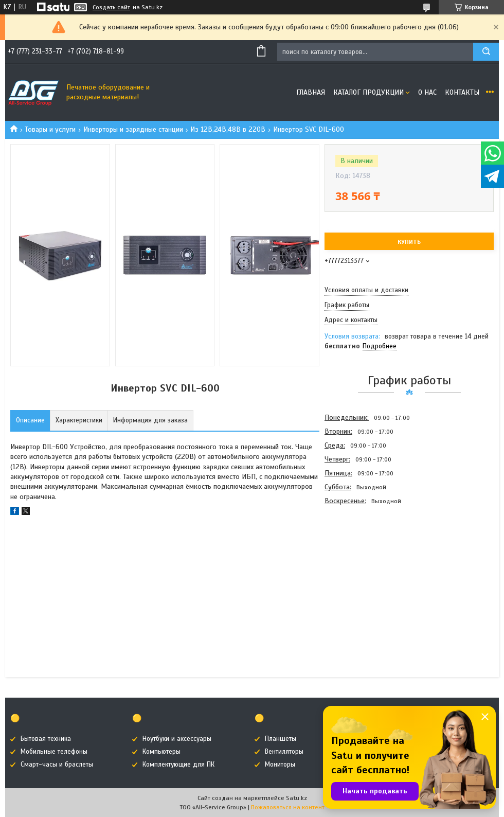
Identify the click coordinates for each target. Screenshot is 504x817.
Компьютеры (161, 752)
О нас (427, 92)
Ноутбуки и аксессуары (177, 739)
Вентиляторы (284, 752)
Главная (311, 92)
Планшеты (281, 739)
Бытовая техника (46, 739)
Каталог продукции (368, 92)
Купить (409, 242)
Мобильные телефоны (54, 752)
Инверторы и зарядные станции (133, 129)
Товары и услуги (50, 129)
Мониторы (280, 765)
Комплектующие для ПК (178, 765)
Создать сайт (111, 7)
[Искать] (486, 52)
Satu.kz (296, 798)
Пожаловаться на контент (288, 807)
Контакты (462, 92)
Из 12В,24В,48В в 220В (228, 129)
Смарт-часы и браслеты (57, 765)
